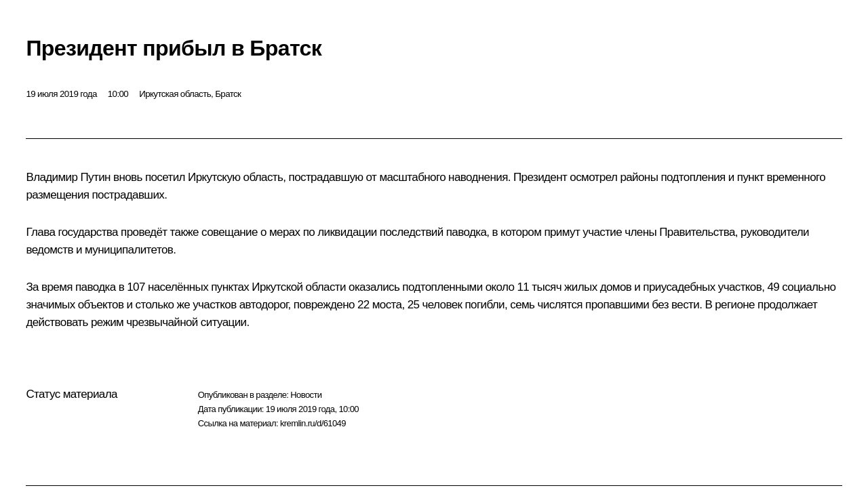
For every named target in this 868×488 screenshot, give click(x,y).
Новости (306, 395)
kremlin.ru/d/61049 (313, 423)
